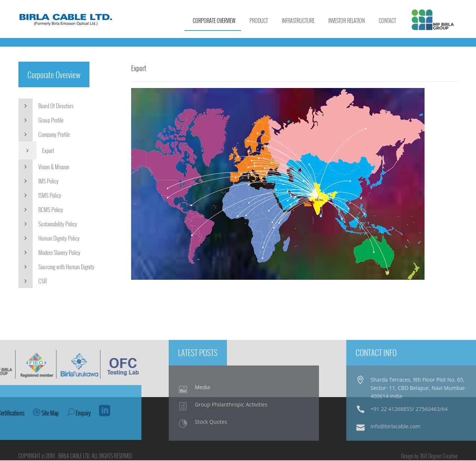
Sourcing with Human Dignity (56, 267)
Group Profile (41, 121)
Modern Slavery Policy (49, 253)
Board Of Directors (46, 106)
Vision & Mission (44, 167)
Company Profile (44, 135)
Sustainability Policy (48, 224)
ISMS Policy (40, 196)
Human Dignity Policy (49, 239)
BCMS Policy (41, 210)
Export (36, 151)
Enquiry (18, 414)
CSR (33, 282)
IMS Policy (39, 182)
